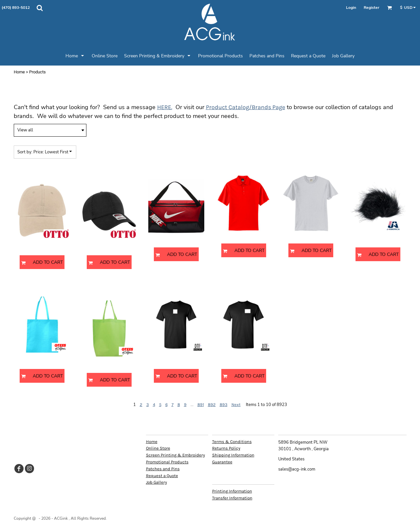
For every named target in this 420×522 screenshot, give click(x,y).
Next (236, 405)
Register (372, 8)
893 (224, 405)
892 (212, 405)
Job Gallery (156, 482)
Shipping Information (233, 455)
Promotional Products (167, 462)
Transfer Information (232, 498)
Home (19, 72)
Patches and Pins (163, 469)
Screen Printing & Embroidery (175, 455)
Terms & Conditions (232, 442)
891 (201, 405)
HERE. (165, 107)
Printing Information (232, 491)
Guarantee (222, 462)
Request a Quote (162, 476)
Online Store (158, 448)
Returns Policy (226, 448)
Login (351, 8)
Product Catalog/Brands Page (246, 107)
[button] (40, 8)
